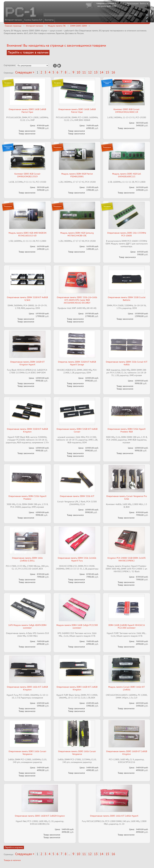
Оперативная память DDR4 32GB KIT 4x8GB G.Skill (27, 299)
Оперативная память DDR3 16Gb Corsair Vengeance (27, 753)
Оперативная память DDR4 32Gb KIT (77, 496)
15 (107, 72)
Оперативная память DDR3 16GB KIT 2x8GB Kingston (77, 688)
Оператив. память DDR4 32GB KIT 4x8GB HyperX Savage (77, 363)
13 (96, 72)
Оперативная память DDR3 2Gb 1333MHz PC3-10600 (127, 234)
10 (78, 72)
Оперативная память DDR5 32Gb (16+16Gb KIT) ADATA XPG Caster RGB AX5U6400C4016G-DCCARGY (77, 300)
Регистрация (133, 3)
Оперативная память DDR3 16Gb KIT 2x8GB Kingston (27, 688)
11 (84, 72)
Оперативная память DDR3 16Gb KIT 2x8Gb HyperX (114, 816)
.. (69, 72)
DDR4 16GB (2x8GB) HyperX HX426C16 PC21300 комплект (127, 626)
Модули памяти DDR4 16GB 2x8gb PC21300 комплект (77, 626)
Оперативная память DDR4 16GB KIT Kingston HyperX (27, 363)
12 (90, 72)
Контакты (49, 20)
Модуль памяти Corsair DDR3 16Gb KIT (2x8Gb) (127, 688)
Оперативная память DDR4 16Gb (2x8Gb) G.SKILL (27, 559)
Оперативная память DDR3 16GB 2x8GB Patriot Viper (27, 111)
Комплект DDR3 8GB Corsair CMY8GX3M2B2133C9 (27, 175)
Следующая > (25, 72)
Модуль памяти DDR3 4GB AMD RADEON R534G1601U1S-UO (27, 234)
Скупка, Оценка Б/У (33, 20)
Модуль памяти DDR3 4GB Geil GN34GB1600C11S (127, 175)
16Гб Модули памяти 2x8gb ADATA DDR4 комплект (27, 626)
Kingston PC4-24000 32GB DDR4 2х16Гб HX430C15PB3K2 (127, 559)
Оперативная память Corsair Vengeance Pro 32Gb (127, 497)
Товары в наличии (12, 860)
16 (113, 72)
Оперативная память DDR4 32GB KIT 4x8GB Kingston (27, 430)
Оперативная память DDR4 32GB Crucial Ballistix (127, 299)
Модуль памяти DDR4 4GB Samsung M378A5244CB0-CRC (77, 234)
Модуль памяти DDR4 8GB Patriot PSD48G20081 (77, 175)
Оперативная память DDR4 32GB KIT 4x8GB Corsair (77, 430)
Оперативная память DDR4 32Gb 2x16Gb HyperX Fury (77, 559)
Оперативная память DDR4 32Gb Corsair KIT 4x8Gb (127, 363)
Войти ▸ (144, 3)
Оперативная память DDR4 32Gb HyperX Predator (27, 497)
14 (102, 72)
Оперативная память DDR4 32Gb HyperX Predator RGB (127, 430)
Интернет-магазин (13, 20)
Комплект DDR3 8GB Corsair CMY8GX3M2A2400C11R (127, 111)
